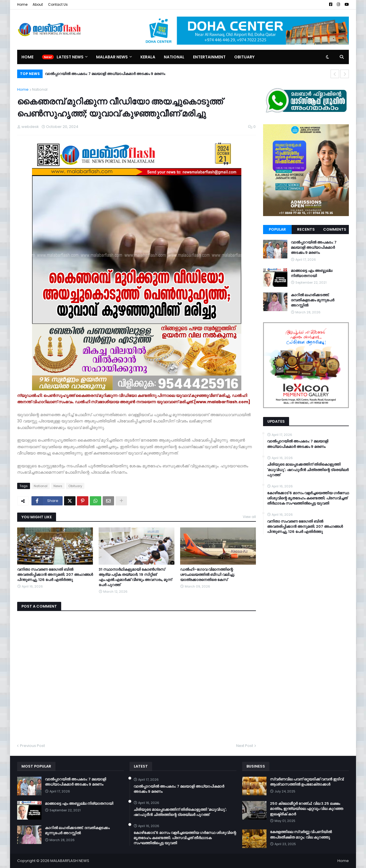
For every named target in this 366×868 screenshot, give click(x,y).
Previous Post (32, 746)
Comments (335, 229)
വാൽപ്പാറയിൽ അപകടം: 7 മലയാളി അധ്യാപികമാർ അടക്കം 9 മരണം (105, 74)
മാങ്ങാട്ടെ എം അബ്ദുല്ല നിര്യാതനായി (312, 273)
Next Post (245, 746)
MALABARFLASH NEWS (70, 861)
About (38, 4)
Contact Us (58, 4)
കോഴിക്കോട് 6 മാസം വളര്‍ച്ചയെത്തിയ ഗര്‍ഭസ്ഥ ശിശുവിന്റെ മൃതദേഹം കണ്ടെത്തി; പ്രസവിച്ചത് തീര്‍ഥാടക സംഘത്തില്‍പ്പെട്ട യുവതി (308, 498)
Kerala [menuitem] (148, 57)
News (58, 486)
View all (249, 517)
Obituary (75, 486)
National (40, 89)
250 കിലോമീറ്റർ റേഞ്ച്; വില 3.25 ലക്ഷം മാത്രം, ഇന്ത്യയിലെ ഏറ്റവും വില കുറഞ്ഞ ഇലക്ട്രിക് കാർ (307, 809)
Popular (277, 229)
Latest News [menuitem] (70, 57)
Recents (306, 229)
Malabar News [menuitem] (112, 57)
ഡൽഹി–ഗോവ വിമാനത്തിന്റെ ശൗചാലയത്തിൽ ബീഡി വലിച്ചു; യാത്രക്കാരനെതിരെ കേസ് (208, 575)
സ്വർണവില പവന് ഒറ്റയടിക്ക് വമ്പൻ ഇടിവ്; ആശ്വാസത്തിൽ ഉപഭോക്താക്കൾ (307, 782)
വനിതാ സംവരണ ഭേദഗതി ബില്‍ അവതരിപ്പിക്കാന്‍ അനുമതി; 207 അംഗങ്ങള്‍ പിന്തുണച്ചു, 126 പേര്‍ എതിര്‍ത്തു (55, 575)
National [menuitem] (174, 57)
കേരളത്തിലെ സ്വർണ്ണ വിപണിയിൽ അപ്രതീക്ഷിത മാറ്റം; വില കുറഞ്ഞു (301, 835)
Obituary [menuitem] (244, 57)
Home (22, 4)
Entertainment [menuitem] (209, 57)
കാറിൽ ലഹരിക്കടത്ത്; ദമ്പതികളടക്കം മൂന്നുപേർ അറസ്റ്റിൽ (313, 300)
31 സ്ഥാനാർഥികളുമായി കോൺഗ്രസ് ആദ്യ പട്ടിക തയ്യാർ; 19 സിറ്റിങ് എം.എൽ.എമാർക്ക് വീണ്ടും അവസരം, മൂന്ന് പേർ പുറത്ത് (135, 577)
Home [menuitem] (27, 57)
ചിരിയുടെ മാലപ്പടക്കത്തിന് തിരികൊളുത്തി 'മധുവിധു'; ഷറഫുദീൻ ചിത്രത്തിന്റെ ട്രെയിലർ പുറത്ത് (308, 470)
